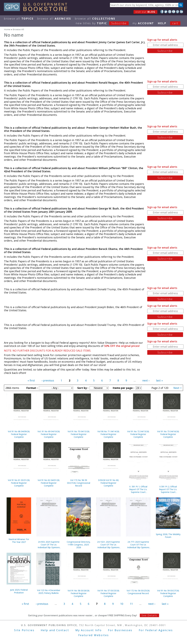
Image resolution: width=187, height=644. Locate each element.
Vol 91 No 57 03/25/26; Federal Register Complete (108, 593)
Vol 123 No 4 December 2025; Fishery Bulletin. (49, 592)
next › (146, 380)
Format (32, 388)
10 (122, 604)
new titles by (104, 23)
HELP (162, 23)
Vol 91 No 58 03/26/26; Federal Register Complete (79, 593)
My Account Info (89, 630)
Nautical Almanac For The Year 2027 (19, 541)
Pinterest (178, 12)
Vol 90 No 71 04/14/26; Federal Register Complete (108, 434)
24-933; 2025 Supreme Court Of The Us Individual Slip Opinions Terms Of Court (49, 545)
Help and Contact (55, 630)
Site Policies (24, 630)
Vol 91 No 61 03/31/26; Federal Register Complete (19, 483)
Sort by (82, 388)
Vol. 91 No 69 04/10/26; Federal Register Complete (49, 434)
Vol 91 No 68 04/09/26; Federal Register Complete (19, 434)
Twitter (166, 12)
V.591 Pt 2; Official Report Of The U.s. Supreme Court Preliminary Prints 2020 (168, 489)
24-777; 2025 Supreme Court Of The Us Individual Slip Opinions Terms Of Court (138, 545)
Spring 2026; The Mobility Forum (168, 536)
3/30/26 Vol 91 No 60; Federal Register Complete (108, 483)
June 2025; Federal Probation (19, 591)
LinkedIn (181, 12)
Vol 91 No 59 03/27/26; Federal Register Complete (168, 593)
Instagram (170, 12)
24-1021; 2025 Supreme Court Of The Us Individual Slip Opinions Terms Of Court (108, 545)
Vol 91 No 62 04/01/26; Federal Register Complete (49, 483)
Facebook (162, 12)
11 (131, 604)
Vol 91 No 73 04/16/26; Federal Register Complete (168, 434)
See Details (149, 615)
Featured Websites (94, 635)
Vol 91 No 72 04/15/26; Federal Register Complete (138, 434)
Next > (178, 388)
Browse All (19, 19)
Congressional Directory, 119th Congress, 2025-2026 (79, 545)
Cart (175, 23)
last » (159, 380)
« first (31, 380)
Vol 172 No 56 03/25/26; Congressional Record (138, 592)
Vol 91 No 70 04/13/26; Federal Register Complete (79, 434)
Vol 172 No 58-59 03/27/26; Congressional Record (79, 483)
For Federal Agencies (156, 630)
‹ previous (48, 380)
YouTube (174, 12)
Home (7, 29)
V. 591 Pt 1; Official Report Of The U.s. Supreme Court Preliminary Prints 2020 (138, 489)
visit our (145, 12)
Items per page (123, 388)
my (143, 23)
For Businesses (120, 630)
